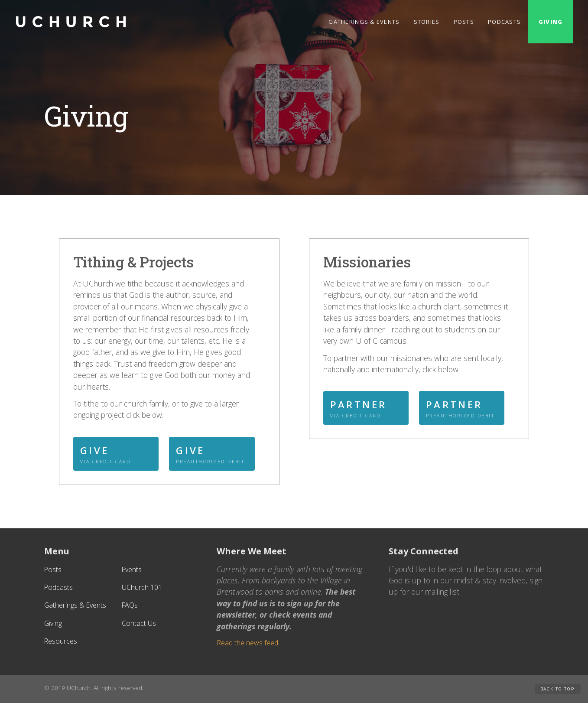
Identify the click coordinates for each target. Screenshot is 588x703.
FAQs (130, 605)
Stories (427, 22)
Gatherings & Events (364, 22)
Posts (464, 22)
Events (132, 570)
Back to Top (557, 689)
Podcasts (504, 22)
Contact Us (139, 623)
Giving (551, 22)
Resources (61, 641)
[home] (71, 22)
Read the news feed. (248, 643)
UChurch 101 (142, 587)
